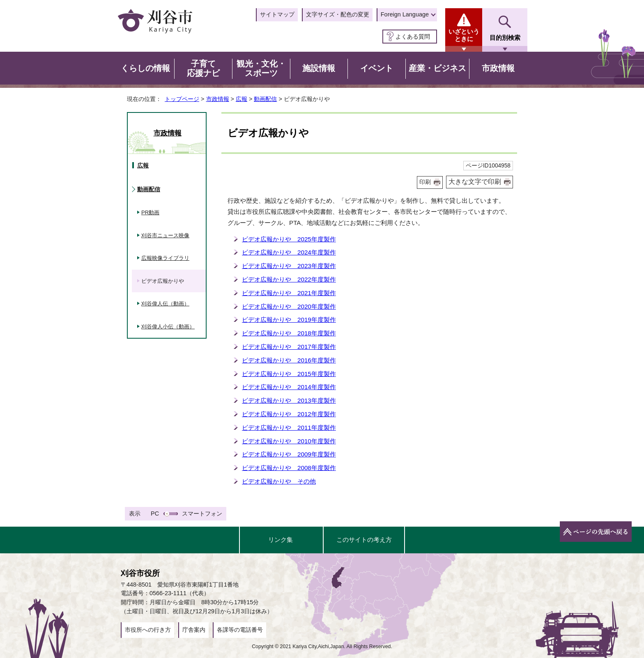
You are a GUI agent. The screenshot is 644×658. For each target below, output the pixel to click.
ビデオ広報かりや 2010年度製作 (289, 441)
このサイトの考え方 (364, 540)
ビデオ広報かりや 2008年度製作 (289, 468)
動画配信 (265, 99)
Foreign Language (405, 14)
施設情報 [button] (319, 68)
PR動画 (150, 212)
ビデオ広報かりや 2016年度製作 (289, 360)
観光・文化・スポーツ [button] (261, 69)
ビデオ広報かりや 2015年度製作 (289, 374)
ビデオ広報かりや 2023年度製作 (289, 266)
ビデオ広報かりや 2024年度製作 (289, 252)
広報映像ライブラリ (165, 258)
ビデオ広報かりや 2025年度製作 (289, 239)
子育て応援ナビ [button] (203, 69)
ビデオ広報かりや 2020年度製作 (289, 306)
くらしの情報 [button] (145, 68)
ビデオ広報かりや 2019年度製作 (289, 320)
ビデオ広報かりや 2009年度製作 (289, 454)
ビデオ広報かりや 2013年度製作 (289, 400)
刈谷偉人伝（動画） (165, 304)
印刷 (425, 182)
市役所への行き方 (148, 630)
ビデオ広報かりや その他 (279, 481)
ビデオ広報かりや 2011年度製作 (289, 428)
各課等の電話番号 (240, 630)
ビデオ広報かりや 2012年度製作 (289, 414)
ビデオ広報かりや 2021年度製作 (289, 293)
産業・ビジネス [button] (437, 68)
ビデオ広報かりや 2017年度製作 (289, 347)
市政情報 (218, 99)
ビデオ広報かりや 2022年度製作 (289, 279)
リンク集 (281, 540)
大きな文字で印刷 (475, 182)
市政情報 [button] (498, 68)
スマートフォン (202, 514)
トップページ (182, 99)
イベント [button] (377, 68)
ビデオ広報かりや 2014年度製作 (289, 387)
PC (155, 514)
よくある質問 (413, 37)
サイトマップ (277, 14)
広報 (241, 99)
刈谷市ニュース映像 (165, 235)
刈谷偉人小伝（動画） (168, 327)
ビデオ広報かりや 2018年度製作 (289, 333)
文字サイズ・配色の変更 (338, 14)
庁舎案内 (194, 630)
